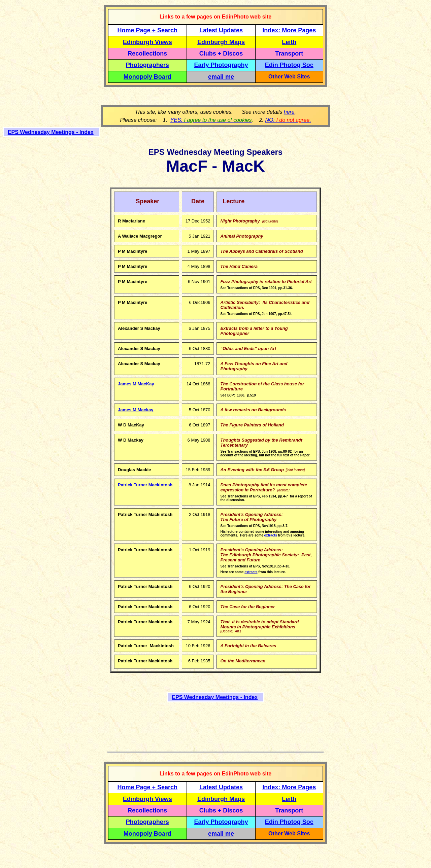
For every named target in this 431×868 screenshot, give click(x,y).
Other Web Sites (289, 77)
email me (221, 77)
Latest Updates (221, 30)
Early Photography (221, 65)
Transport (289, 54)
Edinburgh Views (147, 42)
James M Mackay (136, 410)
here (289, 112)
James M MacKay (136, 384)
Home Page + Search (148, 30)
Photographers (147, 65)
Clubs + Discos (221, 54)
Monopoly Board (147, 77)
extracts (271, 535)
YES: (211, 120)
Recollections (147, 54)
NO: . (288, 120)
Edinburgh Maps (221, 42)
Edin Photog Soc (289, 65)
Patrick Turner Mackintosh (145, 485)
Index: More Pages (289, 30)
